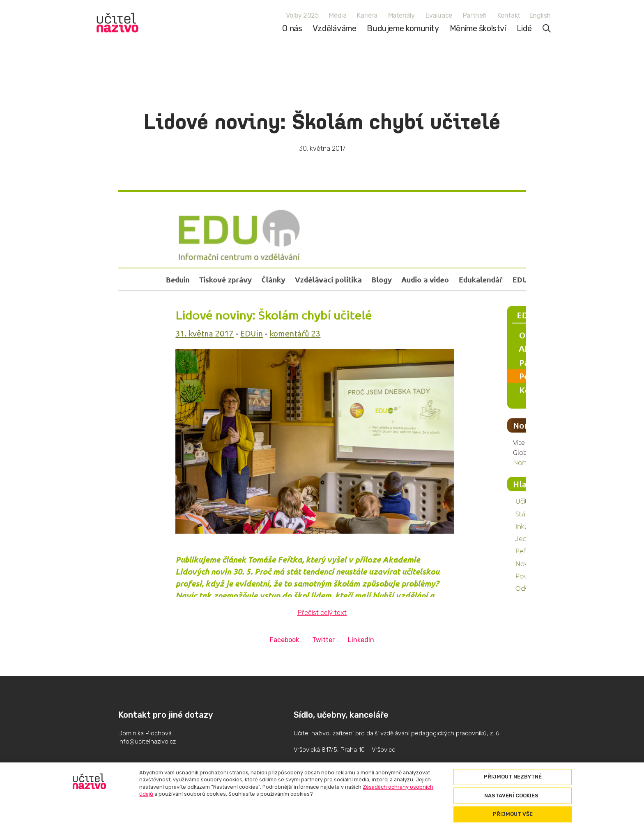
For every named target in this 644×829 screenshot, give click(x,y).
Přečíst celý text (322, 613)
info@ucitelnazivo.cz (147, 741)
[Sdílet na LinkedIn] (361, 640)
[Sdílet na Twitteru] (323, 640)
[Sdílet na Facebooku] (284, 640)
